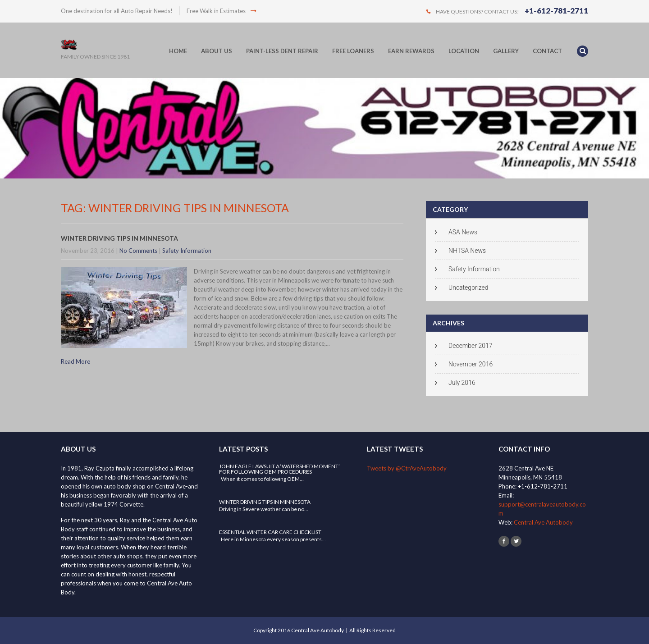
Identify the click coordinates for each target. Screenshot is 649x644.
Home (178, 51)
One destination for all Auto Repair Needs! (117, 11)
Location (464, 51)
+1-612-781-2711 (556, 11)
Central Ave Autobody (543, 522)
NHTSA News (467, 251)
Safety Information (187, 251)
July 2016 (462, 383)
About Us (217, 51)
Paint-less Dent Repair (282, 51)
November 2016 (471, 364)
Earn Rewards (411, 51)
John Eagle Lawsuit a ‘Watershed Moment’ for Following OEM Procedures (279, 469)
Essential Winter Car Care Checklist (270, 532)
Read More (75, 361)
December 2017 (470, 346)
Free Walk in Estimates (222, 11)
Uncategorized (468, 288)
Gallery (506, 51)
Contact (547, 51)
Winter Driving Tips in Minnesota (119, 238)
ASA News (463, 232)
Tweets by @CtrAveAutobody (407, 468)
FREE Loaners (353, 51)
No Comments (138, 251)
